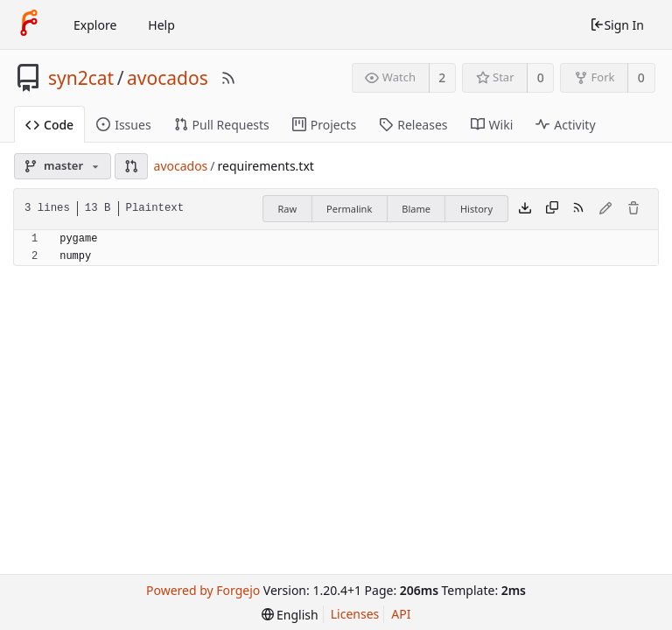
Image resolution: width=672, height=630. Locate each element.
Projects (324, 125)
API (401, 614)
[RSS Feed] (228, 78)
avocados (168, 78)
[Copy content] (552, 209)
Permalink (349, 209)
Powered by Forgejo (203, 590)
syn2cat (81, 78)
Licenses (355, 614)
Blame (416, 209)
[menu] (290, 615)
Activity (565, 125)
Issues (123, 125)
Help (161, 25)
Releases (413, 125)
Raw (287, 209)
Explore (95, 25)
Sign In (617, 25)
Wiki (492, 125)
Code (49, 125)
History (476, 209)
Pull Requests (222, 125)
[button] (131, 166)
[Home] (29, 24)
